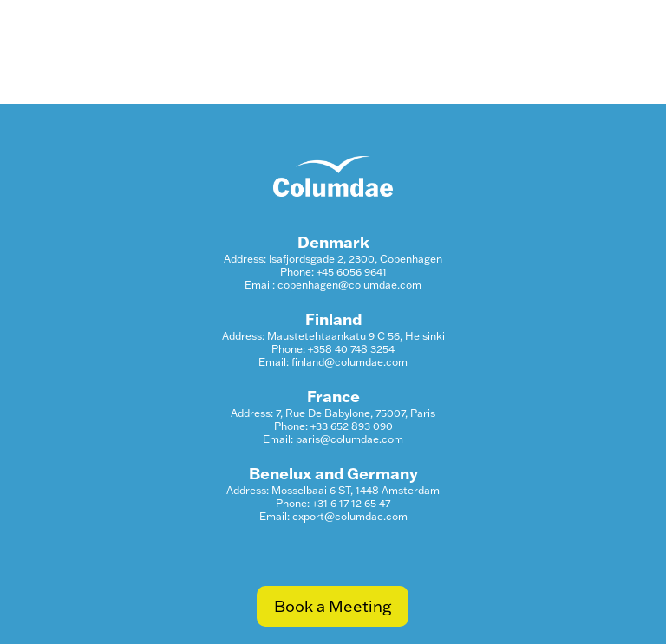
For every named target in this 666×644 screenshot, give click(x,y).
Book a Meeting (333, 606)
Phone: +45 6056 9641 (333, 272)
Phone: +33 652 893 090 (333, 426)
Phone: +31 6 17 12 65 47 (333, 503)
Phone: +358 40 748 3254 (333, 349)
